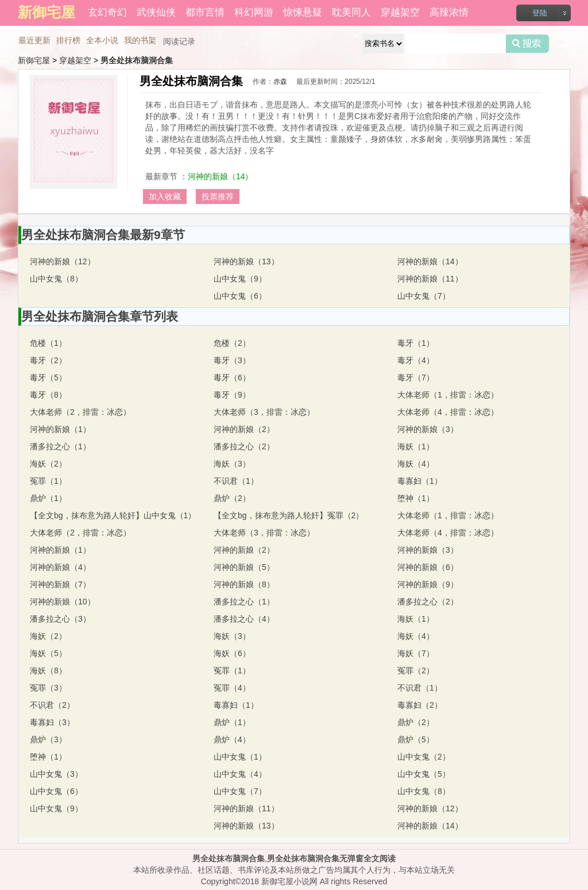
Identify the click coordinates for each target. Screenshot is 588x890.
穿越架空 (400, 12)
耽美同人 (351, 12)
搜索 (527, 44)
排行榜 (68, 40)
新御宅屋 (34, 60)
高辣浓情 (449, 12)
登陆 (540, 13)
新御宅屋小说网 (289, 881)
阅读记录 (179, 41)
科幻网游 (254, 12)
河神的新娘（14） (220, 176)
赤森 (280, 82)
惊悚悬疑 (303, 12)
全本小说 (102, 40)
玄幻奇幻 (107, 12)
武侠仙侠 (156, 12)
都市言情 (205, 12)
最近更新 (34, 40)
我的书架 (140, 40)
